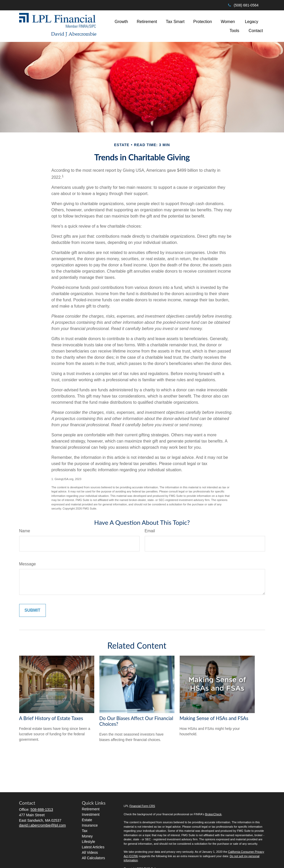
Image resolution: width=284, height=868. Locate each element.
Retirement (91, 809)
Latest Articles (93, 847)
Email (150, 531)
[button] (121, 22)
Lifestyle (88, 842)
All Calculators (93, 858)
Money (87, 836)
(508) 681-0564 (243, 5)
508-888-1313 (42, 810)
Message (28, 564)
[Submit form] (32, 610)
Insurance (90, 825)
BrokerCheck (213, 814)
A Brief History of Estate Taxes (51, 718)
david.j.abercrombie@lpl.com (43, 825)
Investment (91, 814)
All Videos (90, 852)
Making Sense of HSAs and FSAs (214, 718)
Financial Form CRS (142, 806)
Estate (87, 820)
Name (25, 531)
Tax (85, 831)
